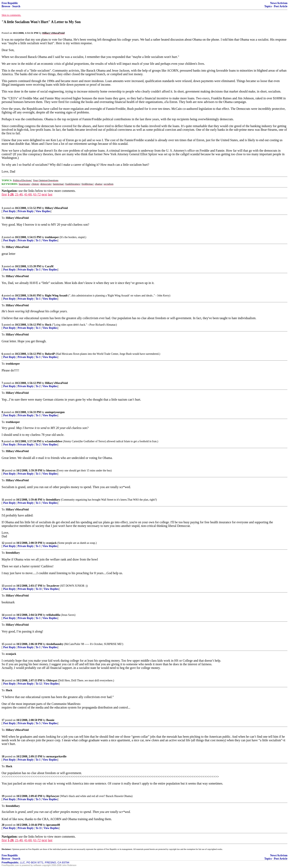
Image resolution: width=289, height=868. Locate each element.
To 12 (39, 684)
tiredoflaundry (55, 644)
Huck (48, 325)
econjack (51, 543)
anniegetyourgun (55, 412)
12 (3, 543)
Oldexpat (52, 680)
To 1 (38, 240)
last (50, 194)
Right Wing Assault (56, 296)
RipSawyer (53, 796)
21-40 (19, 194)
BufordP (50, 354)
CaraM (49, 266)
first (4, 194)
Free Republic (10, 3)
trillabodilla (53, 615)
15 (3, 644)
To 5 (38, 723)
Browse (6, 6)
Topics (268, 6)
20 (3, 825)
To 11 (39, 589)
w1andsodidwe (53, 441)
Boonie (50, 720)
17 (3, 720)
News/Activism (279, 3)
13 (3, 586)
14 (3, 615)
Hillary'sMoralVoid (56, 208)
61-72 (37, 194)
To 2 (38, 386)
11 (3, 500)
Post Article (281, 6)
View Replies (43, 211)
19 (3, 796)
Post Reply (9, 211)
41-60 (28, 194)
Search (16, 6)
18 (3, 756)
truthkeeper (52, 237)
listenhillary (53, 500)
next (44, 194)
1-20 (11, 194)
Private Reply (26, 211)
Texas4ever (53, 586)
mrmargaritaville (56, 756)
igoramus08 (53, 825)
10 (3, 471)
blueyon (51, 471)
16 (3, 680)
